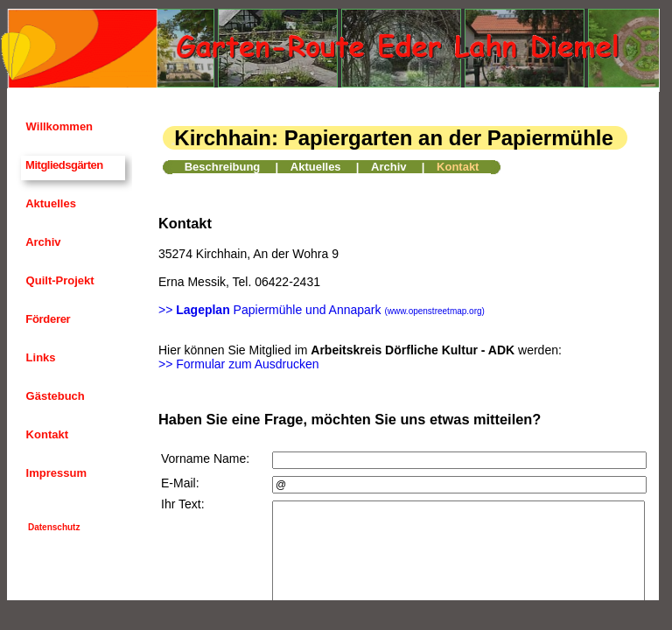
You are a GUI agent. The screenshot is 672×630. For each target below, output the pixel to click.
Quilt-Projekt (59, 280)
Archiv (42, 242)
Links (39, 357)
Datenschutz (54, 527)
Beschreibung (223, 167)
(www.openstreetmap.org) (434, 311)
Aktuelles (49, 203)
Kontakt (45, 434)
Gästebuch (54, 396)
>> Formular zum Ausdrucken (239, 364)
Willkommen (58, 126)
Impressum (55, 473)
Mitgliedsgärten (63, 165)
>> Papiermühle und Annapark (270, 310)
